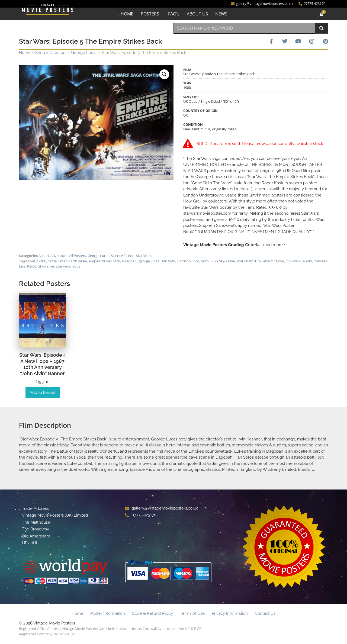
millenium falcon (271, 262)
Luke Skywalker (223, 262)
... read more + (273, 245)
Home (25, 53)
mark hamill (246, 262)
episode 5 (129, 262)
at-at (31, 262)
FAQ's (174, 14)
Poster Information (108, 614)
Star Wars (144, 256)
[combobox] (244, 28)
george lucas (149, 262)
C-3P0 (41, 262)
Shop (40, 53)
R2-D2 (32, 267)
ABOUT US (197, 14)
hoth (205, 262)
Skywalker (46, 267)
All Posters (78, 256)
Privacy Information (230, 614)
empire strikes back (105, 262)
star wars (63, 267)
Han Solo (168, 262)
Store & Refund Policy (152, 614)
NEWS (221, 14)
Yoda (76, 267)
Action (44, 256)
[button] (164, 74)
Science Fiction (123, 256)
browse (263, 144)
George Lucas (84, 53)
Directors (58, 53)
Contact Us (265, 614)
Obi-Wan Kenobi (299, 262)
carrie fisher (57, 262)
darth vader (78, 262)
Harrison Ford (188, 262)
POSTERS (150, 14)
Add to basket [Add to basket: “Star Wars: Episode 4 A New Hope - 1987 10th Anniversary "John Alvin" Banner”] (43, 393)
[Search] (322, 28)
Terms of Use (192, 614)
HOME (127, 14)
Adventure (59, 256)
